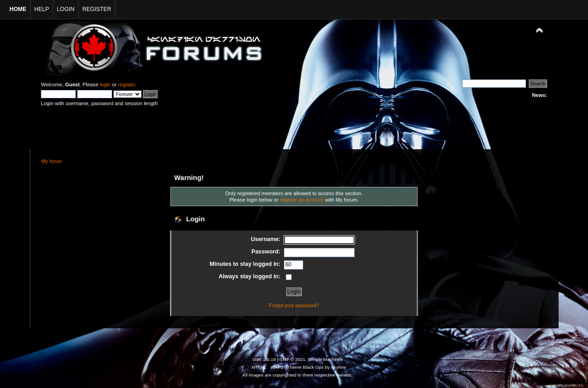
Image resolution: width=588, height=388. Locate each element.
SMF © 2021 (293, 359)
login (105, 84)
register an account (302, 200)
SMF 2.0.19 (264, 359)
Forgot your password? (294, 305)
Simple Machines (325, 359)
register (127, 84)
